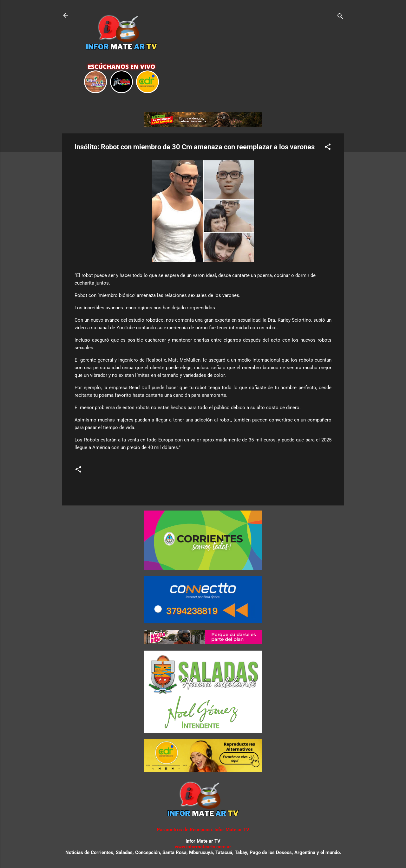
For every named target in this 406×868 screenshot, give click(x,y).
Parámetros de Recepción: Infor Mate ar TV (203, 830)
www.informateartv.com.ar (203, 847)
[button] (328, 148)
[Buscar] (340, 17)
